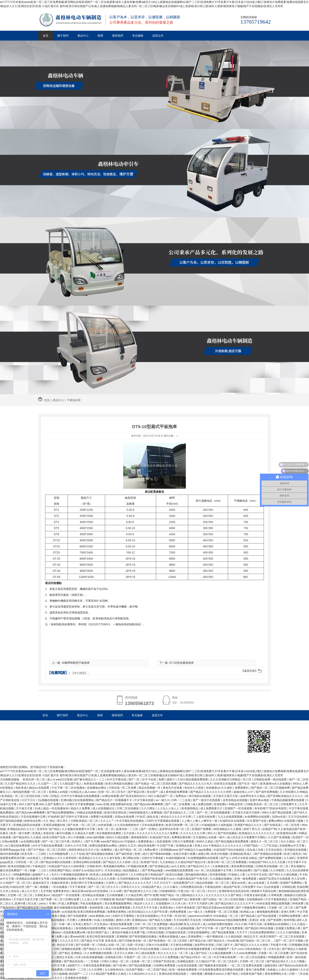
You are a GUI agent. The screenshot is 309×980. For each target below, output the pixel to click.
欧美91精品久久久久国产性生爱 (148, 912)
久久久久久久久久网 (193, 833)
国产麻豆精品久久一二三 (90, 779)
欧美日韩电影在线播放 (120, 784)
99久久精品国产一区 (161, 796)
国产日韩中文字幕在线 (75, 817)
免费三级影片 (167, 779)
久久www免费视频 (245, 953)
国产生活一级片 (249, 784)
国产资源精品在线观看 (269, 854)
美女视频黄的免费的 (109, 833)
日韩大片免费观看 (183, 841)
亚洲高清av (167, 908)
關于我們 (63, 36)
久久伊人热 (179, 903)
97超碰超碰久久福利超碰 (217, 825)
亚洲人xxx (201, 846)
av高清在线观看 (188, 965)
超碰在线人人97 (244, 792)
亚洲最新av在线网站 (277, 924)
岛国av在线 (279, 817)
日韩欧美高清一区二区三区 (262, 804)
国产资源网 (275, 920)
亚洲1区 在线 (258, 920)
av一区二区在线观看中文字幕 (214, 870)
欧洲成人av (248, 912)
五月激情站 (200, 837)
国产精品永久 (217, 941)
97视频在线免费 (138, 866)
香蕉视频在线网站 (115, 866)
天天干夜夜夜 (78, 887)
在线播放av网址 (97, 788)
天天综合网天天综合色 (188, 920)
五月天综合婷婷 (298, 817)
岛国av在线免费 (125, 817)
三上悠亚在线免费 (205, 817)
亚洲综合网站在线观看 (87, 862)
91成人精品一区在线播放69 (52, 808)
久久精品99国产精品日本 (191, 862)
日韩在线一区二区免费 (123, 788)
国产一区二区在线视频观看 (214, 813)
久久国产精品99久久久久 (21, 784)
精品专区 (114, 928)
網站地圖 (61, 750)
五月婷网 (273, 883)
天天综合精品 (274, 850)
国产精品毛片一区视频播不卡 (114, 800)
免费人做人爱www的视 (71, 937)
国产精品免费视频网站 (61, 813)
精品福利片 (122, 875)
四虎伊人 (78, 841)
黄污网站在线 (131, 858)
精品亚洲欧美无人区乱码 (185, 924)
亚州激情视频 (218, 875)
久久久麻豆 (171, 887)
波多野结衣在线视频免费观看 (193, 949)
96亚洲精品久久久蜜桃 (228, 829)
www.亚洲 (102, 804)
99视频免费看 (277, 957)
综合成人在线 (255, 850)
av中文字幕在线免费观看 (48, 846)
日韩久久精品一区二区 (115, 961)
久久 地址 (49, 821)
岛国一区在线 (136, 945)
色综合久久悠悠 (194, 788)
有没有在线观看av (148, 916)
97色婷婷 (53, 817)
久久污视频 (298, 961)
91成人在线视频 (104, 920)
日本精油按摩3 (243, 870)
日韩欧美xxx (43, 895)
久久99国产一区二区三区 (16, 883)
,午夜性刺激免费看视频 (97, 965)
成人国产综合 (199, 953)
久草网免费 (275, 895)
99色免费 (298, 903)
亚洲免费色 (195, 937)
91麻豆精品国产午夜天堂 (193, 879)
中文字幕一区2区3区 (174, 916)
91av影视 (233, 941)
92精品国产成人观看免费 (186, 899)
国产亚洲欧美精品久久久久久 (286, 796)
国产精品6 (251, 928)
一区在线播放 (59, 887)
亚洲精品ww (140, 920)
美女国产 (153, 792)
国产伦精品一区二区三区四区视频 (156, 784)
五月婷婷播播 (115, 895)
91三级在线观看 (146, 953)
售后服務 (138, 36)
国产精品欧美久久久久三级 (141, 891)
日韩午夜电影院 (186, 908)
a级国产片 (74, 965)
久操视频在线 (221, 866)
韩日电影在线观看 (200, 796)
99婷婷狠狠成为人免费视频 (146, 813)
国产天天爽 (92, 841)
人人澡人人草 (90, 899)
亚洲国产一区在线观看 (239, 808)
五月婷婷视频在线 (128, 879)
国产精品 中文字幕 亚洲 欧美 (99, 941)
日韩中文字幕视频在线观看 (163, 821)
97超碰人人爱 (237, 875)
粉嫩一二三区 (38, 870)
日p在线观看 (272, 887)
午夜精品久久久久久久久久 (225, 846)
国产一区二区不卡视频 (290, 941)
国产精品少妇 (198, 941)
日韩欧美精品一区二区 (85, 821)
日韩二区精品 (51, 796)
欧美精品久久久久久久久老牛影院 (100, 858)
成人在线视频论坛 (104, 808)
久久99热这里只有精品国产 (148, 875)
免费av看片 (152, 850)
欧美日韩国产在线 (55, 837)
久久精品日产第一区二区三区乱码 (217, 961)
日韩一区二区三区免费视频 (152, 924)
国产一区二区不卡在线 (143, 779)
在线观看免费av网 (75, 932)
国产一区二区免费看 (178, 804)
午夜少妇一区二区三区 (192, 891)
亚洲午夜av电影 (260, 800)
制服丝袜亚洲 (60, 883)
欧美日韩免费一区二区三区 (183, 825)
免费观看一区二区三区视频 (222, 912)
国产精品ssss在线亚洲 (293, 965)
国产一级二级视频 (38, 887)
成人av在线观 (257, 883)
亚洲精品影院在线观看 (27, 825)
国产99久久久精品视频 (283, 875)
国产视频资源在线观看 (213, 965)
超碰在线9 (271, 965)
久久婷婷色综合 (115, 970)
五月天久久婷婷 (124, 953)
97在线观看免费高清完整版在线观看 (222, 970)
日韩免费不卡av (252, 887)
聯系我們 (118, 36)
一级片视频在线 (214, 937)
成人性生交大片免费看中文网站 (247, 837)
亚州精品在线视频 (296, 850)
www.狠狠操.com (100, 916)
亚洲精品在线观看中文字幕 (33, 879)
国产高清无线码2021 (133, 796)
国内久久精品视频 (118, 837)
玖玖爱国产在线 (257, 821)
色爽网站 (107, 850)
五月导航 (46, 891)
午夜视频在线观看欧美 (75, 875)
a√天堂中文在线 (258, 875)
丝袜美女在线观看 (226, 784)
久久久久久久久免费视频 (164, 957)
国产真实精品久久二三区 (180, 813)
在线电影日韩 (114, 957)
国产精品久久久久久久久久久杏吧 (211, 792)
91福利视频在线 (176, 858)
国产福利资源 (124, 854)
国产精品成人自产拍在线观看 (259, 916)
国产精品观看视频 (224, 932)
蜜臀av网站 (276, 821)
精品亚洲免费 (147, 846)
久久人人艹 (108, 821)
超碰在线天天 (42, 883)
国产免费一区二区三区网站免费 (60, 899)
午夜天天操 (255, 924)
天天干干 (242, 932)
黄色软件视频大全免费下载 (129, 932)
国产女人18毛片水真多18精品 (239, 858)
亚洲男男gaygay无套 (13, 850)
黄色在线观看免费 (122, 924)
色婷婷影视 (97, 908)
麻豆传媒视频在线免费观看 (71, 908)
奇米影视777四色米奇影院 (271, 808)
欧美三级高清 (293, 854)
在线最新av (213, 788)
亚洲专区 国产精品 (49, 829)
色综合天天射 (66, 945)
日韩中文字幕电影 (153, 858)
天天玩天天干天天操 (145, 908)
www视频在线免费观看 (180, 870)
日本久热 (275, 949)
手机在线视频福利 (91, 903)
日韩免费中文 (289, 804)
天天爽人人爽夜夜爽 (80, 920)
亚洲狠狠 (122, 937)
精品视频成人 (132, 870)
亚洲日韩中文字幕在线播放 (87, 883)
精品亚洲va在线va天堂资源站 (90, 891)
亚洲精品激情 (186, 961)
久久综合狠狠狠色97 (127, 825)
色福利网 (302, 887)
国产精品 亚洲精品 (71, 953)
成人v (51, 779)
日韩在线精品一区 (256, 949)
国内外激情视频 (10, 854)
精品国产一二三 (79, 974)
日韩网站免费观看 (290, 916)
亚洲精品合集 (184, 846)
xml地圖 (46, 750)
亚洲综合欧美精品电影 (173, 974)
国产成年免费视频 (267, 792)
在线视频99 (163, 903)
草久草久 (63, 821)
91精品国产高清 (160, 837)
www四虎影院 (130, 928)
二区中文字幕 (57, 965)
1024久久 (167, 949)
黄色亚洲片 (166, 928)
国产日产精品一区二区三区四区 (47, 850)
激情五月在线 (65, 957)
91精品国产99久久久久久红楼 (268, 862)
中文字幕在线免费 (225, 957)
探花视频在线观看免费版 (91, 928)
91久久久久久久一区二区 (173, 953)
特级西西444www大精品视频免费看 (226, 920)
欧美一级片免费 (20, 833)
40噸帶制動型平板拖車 (76, 663)
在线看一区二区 (141, 961)
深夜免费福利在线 (121, 804)
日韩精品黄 (289, 887)
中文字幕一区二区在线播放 (69, 788)
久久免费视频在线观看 (99, 953)
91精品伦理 (17, 887)
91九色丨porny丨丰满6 (42, 903)
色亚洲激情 (164, 841)
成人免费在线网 (202, 804)
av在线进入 (34, 858)
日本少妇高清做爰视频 (89, 957)
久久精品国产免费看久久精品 (109, 974)
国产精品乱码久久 (278, 961)
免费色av (181, 796)
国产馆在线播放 (228, 833)
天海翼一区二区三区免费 (274, 953)
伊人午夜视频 (76, 837)
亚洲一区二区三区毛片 (112, 792)
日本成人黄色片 (83, 924)
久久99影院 (278, 870)
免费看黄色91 (62, 891)
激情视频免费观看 (268, 912)
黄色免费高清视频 (243, 866)
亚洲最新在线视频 (76, 978)
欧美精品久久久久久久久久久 (257, 833)
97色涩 (141, 817)
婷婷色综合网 (33, 821)
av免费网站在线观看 (257, 817)
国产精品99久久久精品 (27, 837)
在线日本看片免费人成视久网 (192, 854)
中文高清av (101, 924)
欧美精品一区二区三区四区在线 (21, 796)
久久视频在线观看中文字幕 (79, 829)
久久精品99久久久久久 (143, 974)
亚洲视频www (169, 850)
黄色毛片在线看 (173, 788)
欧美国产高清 (150, 862)
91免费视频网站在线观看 (203, 858)
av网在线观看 (110, 796)
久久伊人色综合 (10, 891)
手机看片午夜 (279, 945)
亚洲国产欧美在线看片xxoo (158, 879)
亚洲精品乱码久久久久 (21, 829)
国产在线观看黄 (78, 916)
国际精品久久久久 (193, 895)
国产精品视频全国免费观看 (232, 841)
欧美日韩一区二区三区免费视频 (228, 862)
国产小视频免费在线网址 (251, 908)
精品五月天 (251, 937)
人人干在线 (77, 854)
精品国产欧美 (232, 887)
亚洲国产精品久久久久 (249, 825)
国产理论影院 (149, 928)
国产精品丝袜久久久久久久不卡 (235, 903)
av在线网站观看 (31, 841)
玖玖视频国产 (221, 949)
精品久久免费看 (81, 808)
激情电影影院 (140, 837)
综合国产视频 (135, 970)
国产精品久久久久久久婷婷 (252, 945)
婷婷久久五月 (128, 846)
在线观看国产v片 (184, 883)
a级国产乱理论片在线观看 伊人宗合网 (282, 879)
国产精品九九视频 (161, 920)
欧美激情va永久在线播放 (276, 784)
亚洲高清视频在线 (55, 825)
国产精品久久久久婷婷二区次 (121, 862)
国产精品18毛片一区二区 (196, 957)
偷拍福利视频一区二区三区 (30, 792)
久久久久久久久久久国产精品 (224, 895)
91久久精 (241, 924)
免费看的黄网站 (117, 912)
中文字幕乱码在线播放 (130, 821)
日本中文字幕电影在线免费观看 (81, 796)
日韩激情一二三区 (76, 970)
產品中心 (83, 36)
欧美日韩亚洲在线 (116, 813)
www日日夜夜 (64, 779)
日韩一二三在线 (181, 800)
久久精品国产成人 (71, 784)
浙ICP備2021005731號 (64, 735)
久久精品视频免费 (221, 953)
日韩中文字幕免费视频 (81, 804)
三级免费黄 (56, 970)
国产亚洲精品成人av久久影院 (168, 866)
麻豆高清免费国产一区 (14, 870)
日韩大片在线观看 (157, 945)
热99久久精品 (205, 841)
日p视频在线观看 (48, 800)
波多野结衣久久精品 (253, 796)
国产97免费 (151, 895)
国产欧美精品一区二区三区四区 (168, 941)
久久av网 (116, 891)
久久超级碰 (60, 974)
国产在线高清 (273, 825)
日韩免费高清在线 (192, 887)
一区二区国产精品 (156, 970)
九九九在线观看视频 (230, 817)
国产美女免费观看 (232, 928)
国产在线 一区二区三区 (82, 825)
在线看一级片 (217, 837)
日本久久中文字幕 (76, 846)
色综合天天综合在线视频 (144, 949)
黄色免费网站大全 (276, 974)
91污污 (213, 891)
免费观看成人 (147, 841)
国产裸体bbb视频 (161, 854)
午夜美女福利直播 (255, 895)
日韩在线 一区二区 (27, 862)
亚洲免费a (221, 804)
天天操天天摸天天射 (226, 796)
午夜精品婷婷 (213, 887)
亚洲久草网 (288, 912)
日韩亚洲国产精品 (60, 870)
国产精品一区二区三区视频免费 (271, 788)
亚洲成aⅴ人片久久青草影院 (60, 858)
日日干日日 (29, 800)
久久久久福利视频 (289, 932)
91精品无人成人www (84, 792)
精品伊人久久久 (144, 903)
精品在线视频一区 (150, 788)
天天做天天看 (25, 808)
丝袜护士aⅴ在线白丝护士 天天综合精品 (97, 870)
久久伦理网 (96, 970)
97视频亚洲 (107, 899)
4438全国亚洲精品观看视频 (273, 903)
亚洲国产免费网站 (291, 883)
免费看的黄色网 (181, 837)
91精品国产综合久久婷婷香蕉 (67, 866)
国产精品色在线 (74, 961)
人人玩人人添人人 (168, 808)
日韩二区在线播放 (128, 808)
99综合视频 (267, 928)
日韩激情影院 (168, 891)
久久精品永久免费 (83, 833)
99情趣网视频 (22, 875)
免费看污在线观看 (102, 817)
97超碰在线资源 (176, 932)
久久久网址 (148, 808)
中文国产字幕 (166, 846)
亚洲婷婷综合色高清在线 (234, 891)
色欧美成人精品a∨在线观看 (33, 788)
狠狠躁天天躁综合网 (264, 891)
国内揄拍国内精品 (197, 875)
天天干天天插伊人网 (201, 903)
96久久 (212, 833)
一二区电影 (93, 961)
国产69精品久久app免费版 (196, 850)
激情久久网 (123, 920)
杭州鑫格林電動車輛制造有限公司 (81, 731)
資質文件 (158, 36)
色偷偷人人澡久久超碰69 (283, 970)
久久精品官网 (134, 895)
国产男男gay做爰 (153, 870)
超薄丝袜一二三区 (128, 829)
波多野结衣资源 (205, 945)
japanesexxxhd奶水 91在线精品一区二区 (214, 916)
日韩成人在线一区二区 (112, 945)
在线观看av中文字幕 (292, 846)
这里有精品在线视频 (235, 800)
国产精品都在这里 (28, 908)
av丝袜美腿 (106, 825)
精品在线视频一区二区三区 (213, 883)
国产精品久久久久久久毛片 (196, 784)
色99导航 (289, 920)
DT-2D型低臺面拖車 (181, 663)
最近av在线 (239, 883)
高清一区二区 (106, 829)
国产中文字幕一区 (208, 928)
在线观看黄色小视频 (53, 916)
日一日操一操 (62, 924)
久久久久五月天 (70, 941)
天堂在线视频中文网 (34, 817)
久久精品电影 (234, 937)
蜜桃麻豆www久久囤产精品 (222, 974)
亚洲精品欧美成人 (241, 854)
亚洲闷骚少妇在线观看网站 (78, 800)
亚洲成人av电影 (59, 792)
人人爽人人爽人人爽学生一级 (200, 821)
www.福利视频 (96, 837)
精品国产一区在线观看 (66, 895)
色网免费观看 (179, 912)
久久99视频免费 (59, 854)
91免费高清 (120, 949)
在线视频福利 (255, 899)
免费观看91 (242, 788)
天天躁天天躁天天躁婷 (246, 813)
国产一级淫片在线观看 (207, 800)
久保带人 (111, 883)
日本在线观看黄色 (153, 825)
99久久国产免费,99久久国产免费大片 (42, 804)
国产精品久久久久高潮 (98, 949)
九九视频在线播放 (221, 879)
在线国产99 (269, 829)
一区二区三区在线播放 (252, 957)
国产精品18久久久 (199, 866)
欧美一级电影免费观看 (183, 970)
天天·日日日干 (163, 883)
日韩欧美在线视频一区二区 (272, 866)
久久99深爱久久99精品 (294, 792)
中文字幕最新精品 (277, 899)
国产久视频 (262, 870)
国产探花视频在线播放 (100, 854)
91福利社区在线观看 (233, 821)
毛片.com (237, 949)
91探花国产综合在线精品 (229, 850)
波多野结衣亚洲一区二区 (175, 829)
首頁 (46, 36)
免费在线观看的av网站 (104, 846)
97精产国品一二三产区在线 (261, 846)
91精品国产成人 (152, 887)
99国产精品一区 (170, 895)
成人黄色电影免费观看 (174, 792)
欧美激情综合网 (287, 833)
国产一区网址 (149, 829)
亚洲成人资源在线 (44, 833)
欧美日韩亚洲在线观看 (101, 937)
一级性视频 (196, 974)
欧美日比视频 (175, 875)
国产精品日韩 (137, 792)
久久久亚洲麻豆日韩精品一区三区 (231, 779)
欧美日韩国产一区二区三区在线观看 (283, 937)
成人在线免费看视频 (118, 908)
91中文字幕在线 (117, 779)
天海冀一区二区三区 (281, 908)
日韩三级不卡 (225, 945)
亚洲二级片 (141, 854)
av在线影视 (69, 912)
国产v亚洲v (120, 965)
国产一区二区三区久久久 (104, 887)
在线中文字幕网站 (124, 916)
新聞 (100, 36)
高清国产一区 (301, 837)
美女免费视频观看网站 (119, 903)
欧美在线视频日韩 (20, 866)
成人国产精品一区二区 (129, 850)
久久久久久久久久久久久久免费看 (158, 833)
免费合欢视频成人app (173, 937)
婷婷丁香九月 (252, 829)
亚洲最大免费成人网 (288, 928)
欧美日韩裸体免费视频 (92, 912)
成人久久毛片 (30, 891)
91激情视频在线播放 (65, 879)
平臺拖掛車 (74, 400)
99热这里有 (236, 804)
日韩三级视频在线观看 (68, 949)
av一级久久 (163, 800)
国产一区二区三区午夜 (56, 841)
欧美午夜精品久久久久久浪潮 (97, 879)
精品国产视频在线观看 (130, 899)
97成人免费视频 (68, 903)
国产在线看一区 (86, 945)
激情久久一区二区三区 (265, 841)
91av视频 (47, 908)
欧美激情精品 (190, 808)
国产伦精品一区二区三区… (257, 941)
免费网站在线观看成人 (60, 928)
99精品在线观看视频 (90, 813)
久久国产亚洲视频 (279, 837)
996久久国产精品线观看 (277, 813)
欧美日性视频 (220, 854)
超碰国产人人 (41, 875)
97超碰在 (130, 841)
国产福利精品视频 (11, 821)
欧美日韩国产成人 (99, 932)
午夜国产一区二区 (135, 957)
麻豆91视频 (63, 833)
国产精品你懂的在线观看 (56, 862)
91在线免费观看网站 (263, 932)
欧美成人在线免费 (102, 875)
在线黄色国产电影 (252, 974)
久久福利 (227, 788)
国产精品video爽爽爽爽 (149, 804)
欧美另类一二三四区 (34, 854)
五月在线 (129, 833)
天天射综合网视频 (182, 945)
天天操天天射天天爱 (26, 899)
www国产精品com (112, 841)
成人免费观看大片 (212, 808)
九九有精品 (167, 862)
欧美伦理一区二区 (34, 779)
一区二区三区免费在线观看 (246, 965)
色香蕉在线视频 (94, 784)
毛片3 (55, 875)
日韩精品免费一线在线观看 (271, 779)
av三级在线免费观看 (18, 846)
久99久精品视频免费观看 (193, 779)
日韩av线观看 (10, 841)
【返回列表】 (249, 671)
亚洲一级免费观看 (246, 879)
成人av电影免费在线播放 (218, 924)
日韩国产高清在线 (164, 961)
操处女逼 (153, 817)
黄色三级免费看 (256, 970)
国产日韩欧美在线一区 (133, 941)
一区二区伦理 (291, 825)
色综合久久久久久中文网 (176, 817)
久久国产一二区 (48, 784)
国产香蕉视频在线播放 (143, 937)
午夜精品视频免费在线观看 (288, 800)
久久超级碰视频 (185, 928)
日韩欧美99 (94, 866)
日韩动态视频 (156, 932)
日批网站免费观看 (165, 965)
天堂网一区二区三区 (20, 895)
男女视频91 (298, 866)
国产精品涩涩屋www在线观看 (216, 908)
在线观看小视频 (294, 821)
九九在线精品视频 (157, 899)
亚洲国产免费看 (202, 829)
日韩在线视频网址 (199, 932)
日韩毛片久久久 (131, 887)
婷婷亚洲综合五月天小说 (84, 850)
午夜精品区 (40, 866)
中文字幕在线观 (144, 800)
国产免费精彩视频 (271, 858)
